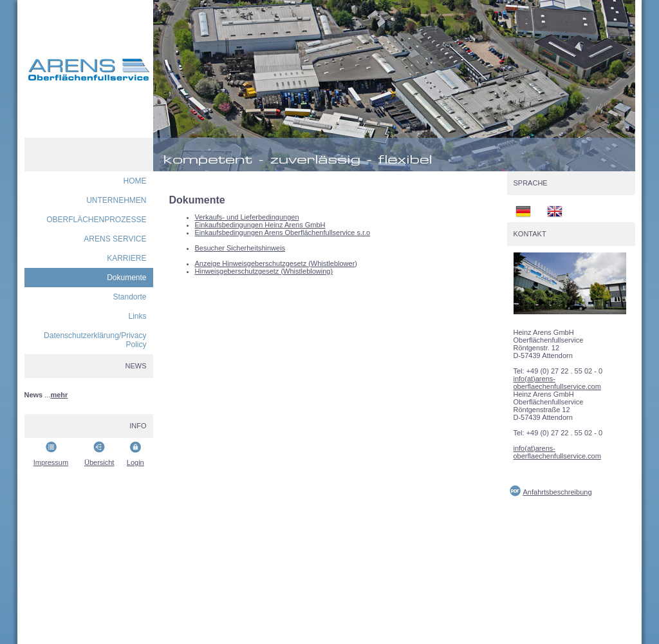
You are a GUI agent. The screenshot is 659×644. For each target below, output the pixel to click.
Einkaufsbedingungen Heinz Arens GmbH (260, 225)
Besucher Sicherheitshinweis (240, 248)
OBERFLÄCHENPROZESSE (96, 220)
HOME (135, 181)
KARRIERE (126, 258)
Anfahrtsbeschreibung (558, 492)
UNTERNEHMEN (116, 200)
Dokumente (126, 278)
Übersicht (99, 462)
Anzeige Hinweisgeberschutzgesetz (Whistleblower (275, 263)
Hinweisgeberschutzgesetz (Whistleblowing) (264, 271)
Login (135, 462)
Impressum (51, 462)
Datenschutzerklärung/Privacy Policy (95, 340)
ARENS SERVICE (115, 239)
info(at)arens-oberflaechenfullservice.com (557, 383)
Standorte (129, 297)
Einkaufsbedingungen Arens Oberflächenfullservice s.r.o (283, 232)
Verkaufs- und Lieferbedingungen (247, 217)
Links (137, 316)
